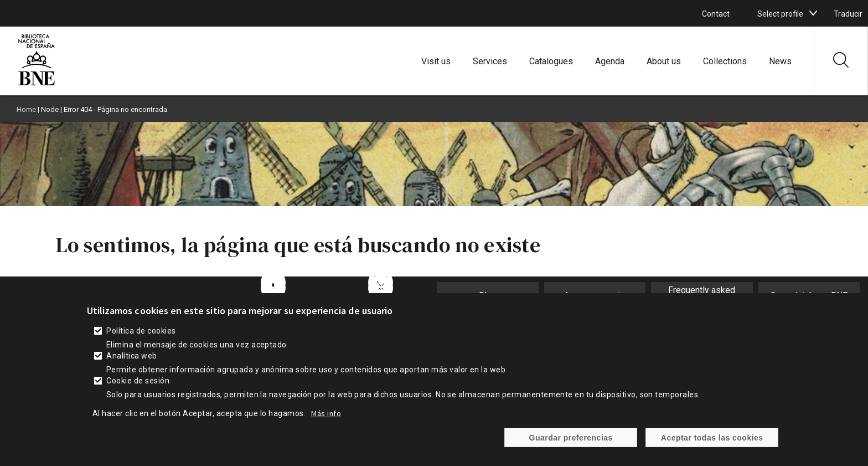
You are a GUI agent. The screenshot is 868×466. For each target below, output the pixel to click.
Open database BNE (809, 296)
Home (26, 109)
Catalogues (551, 61)
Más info (326, 417)
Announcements (595, 296)
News (780, 61)
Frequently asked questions (702, 295)
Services (490, 61)
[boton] (813, 13)
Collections (725, 61)
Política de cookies (141, 335)
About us (664, 61)
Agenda (610, 61)
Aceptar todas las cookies (712, 442)
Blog (488, 296)
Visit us (436, 61)
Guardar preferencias (571, 442)
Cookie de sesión (138, 385)
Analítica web (131, 360)
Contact (716, 14)
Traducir (848, 14)
